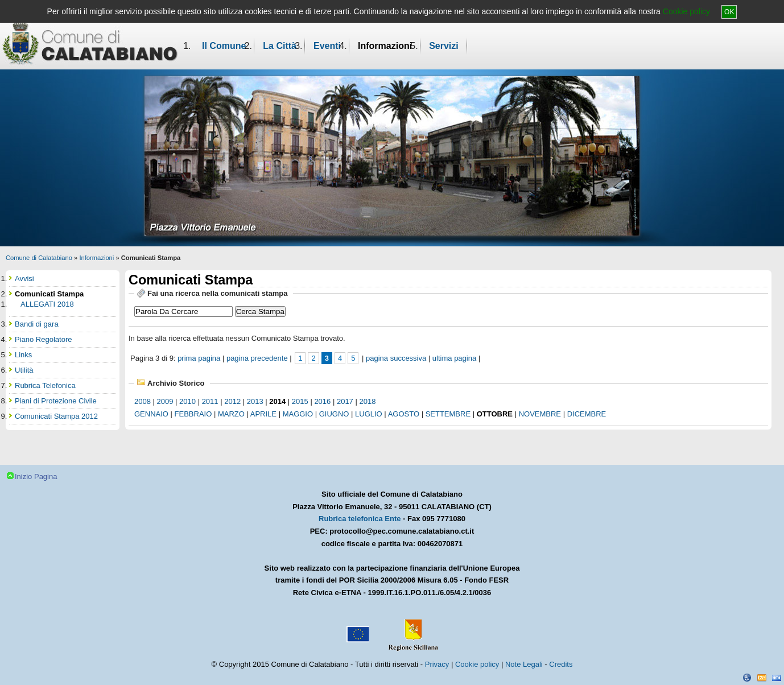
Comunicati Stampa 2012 (56, 416)
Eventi (327, 46)
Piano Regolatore (43, 339)
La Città (280, 46)
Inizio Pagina (36, 476)
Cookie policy (686, 11)
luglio (369, 414)
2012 (232, 401)
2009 (165, 401)
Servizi (444, 46)
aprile (263, 414)
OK (729, 12)
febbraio (193, 414)
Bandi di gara (37, 324)
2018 (367, 401)
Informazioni (385, 46)
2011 (210, 401)
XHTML (777, 678)
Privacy (437, 664)
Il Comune (224, 46)
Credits (561, 664)
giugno (334, 414)
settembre (448, 414)
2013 (255, 401)
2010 (187, 401)
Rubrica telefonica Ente (360, 519)
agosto (404, 414)
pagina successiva (396, 358)
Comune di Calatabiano (39, 258)
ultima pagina (454, 358)
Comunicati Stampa (49, 294)
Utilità (24, 370)
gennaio (151, 414)
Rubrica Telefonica (45, 385)
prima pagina (199, 358)
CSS (762, 678)
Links (23, 355)
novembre (540, 414)
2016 (322, 401)
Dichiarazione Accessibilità (747, 678)
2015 (300, 401)
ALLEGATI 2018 (47, 304)
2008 (143, 401)
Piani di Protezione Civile (56, 401)
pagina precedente (257, 358)
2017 (345, 401)
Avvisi (24, 278)
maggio (298, 414)
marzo (231, 414)
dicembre (587, 414)
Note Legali (524, 664)
